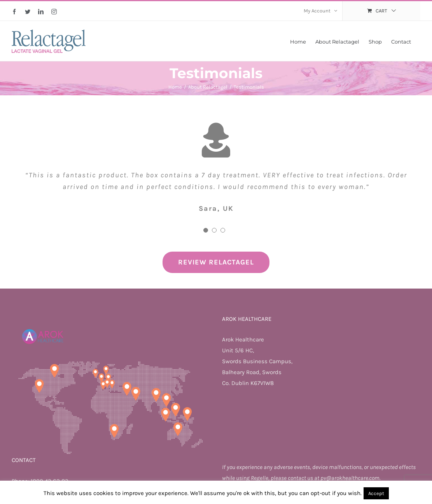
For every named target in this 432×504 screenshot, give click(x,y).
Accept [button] (376, 493)
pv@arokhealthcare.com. (350, 478)
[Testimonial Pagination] (206, 230)
